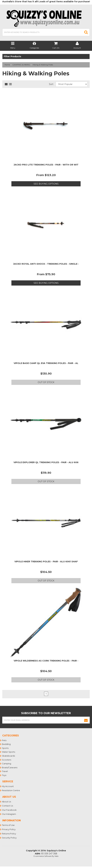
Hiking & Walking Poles (43, 65)
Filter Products (12, 56)
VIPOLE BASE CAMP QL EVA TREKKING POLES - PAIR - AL (46, 363)
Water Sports (9, 752)
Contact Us (8, 806)
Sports (5, 748)
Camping (7, 764)
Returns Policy (9, 834)
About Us (7, 802)
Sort (51, 84)
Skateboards (9, 756)
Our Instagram (9, 814)
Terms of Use (8, 825)
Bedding (6, 744)
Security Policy (9, 838)
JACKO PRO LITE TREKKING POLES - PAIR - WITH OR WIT (46, 165)
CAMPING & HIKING (21, 65)
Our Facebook (9, 810)
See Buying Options (46, 184)
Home (7, 65)
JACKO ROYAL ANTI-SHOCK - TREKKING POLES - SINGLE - (46, 264)
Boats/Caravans (10, 767)
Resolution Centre (11, 790)
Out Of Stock (46, 382)
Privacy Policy (9, 829)
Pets (4, 740)
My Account (8, 786)
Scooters (7, 760)
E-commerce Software (43, 856)
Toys (4, 775)
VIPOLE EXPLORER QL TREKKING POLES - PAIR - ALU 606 (46, 462)
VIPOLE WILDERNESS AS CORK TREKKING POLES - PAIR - (46, 661)
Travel (5, 771)
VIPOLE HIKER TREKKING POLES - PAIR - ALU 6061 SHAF (46, 562)
